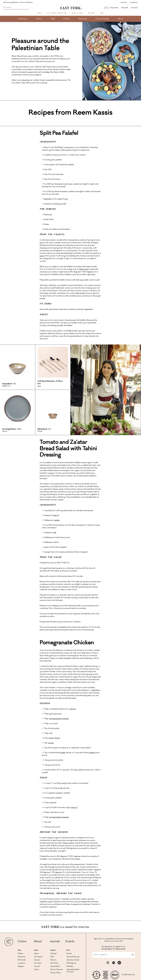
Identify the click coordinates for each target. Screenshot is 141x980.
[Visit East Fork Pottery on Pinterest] (119, 963)
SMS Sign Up (71, 963)
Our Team (38, 963)
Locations (134, 3)
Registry (21, 966)
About (120, 19)
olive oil (56, 515)
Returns (53, 960)
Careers (37, 960)
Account (125, 8)
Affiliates (70, 966)
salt (55, 533)
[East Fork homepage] (71, 8)
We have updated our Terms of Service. (18, 3)
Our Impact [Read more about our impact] (38, 957)
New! (39, 13)
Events (70, 942)
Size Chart (54, 963)
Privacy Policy (56, 973)
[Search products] (4, 7)
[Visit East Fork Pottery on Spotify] (114, 963)
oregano (92, 753)
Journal (124, 3)
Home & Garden (102, 19)
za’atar (57, 520)
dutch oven (84, 269)
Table (53, 19)
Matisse (91, 13)
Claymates (111, 8)
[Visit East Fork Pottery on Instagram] (108, 963)
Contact (53, 954)
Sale (102, 13)
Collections (23, 19)
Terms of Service (57, 970)
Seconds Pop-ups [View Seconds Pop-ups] (73, 957)
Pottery (39, 19)
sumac (51, 743)
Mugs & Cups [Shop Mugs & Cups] (77, 13)
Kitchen (67, 19)
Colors (22, 942)
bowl (42, 256)
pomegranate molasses (59, 719)
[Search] (16, 7)
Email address (100, 955)
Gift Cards (22, 960)
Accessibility (55, 966)
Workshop (22, 957)
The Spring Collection (57, 13)
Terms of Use (120, 949)
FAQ (52, 957)
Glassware (83, 19)
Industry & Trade (73, 960)
